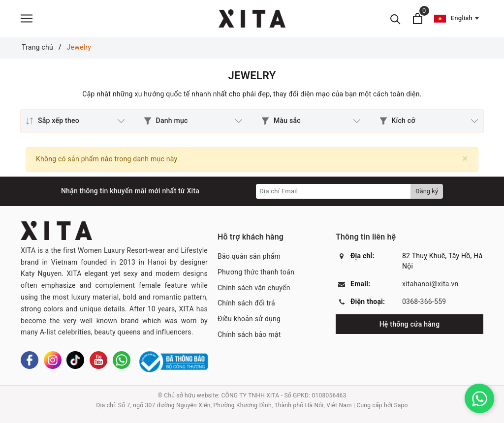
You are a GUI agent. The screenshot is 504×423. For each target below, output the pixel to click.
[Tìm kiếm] (395, 18)
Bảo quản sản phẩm (249, 256)
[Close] (465, 159)
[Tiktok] (75, 360)
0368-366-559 (424, 302)
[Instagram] (53, 360)
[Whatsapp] (122, 360)
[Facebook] (30, 360)
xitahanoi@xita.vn (430, 284)
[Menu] (27, 18)
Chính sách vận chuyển (254, 288)
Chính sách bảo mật (249, 334)
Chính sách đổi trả (246, 303)
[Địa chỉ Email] (333, 191)
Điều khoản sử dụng (249, 319)
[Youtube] (98, 360)
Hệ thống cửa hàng (410, 324)
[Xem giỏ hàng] (418, 18)
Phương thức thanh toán (256, 272)
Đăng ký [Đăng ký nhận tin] (427, 191)
